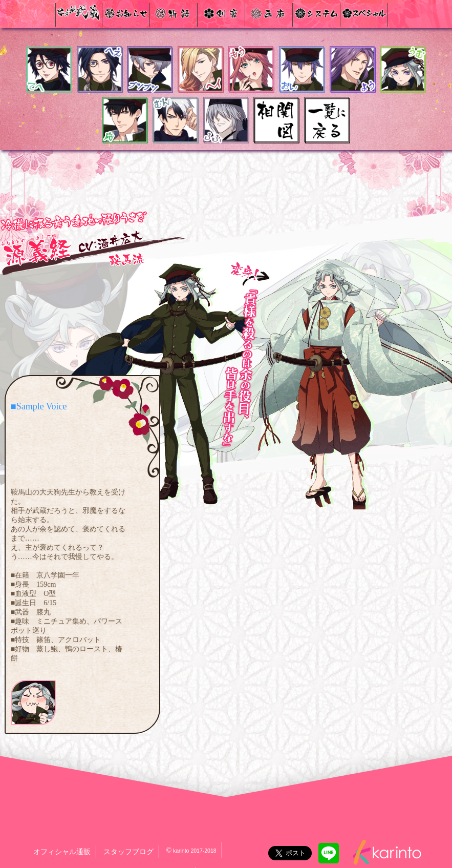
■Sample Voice (39, 406)
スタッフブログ (128, 852)
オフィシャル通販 (62, 852)
